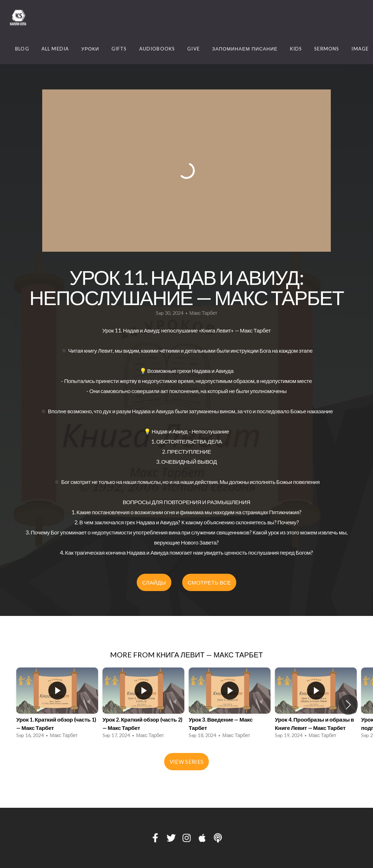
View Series (186, 762)
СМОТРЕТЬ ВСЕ (209, 582)
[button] (348, 705)
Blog (22, 49)
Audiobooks (157, 49)
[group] (57, 705)
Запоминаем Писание (245, 49)
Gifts (119, 49)
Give (194, 49)
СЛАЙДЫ (154, 582)
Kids (296, 49)
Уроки (90, 49)
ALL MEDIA (55, 49)
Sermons (327, 49)
